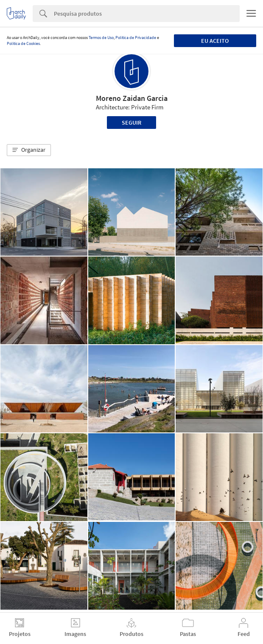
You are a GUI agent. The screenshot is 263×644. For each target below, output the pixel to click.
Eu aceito (215, 41)
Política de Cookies (23, 43)
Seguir (131, 123)
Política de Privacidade (136, 38)
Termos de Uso (101, 38)
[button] (29, 150)
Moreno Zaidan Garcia (132, 98)
